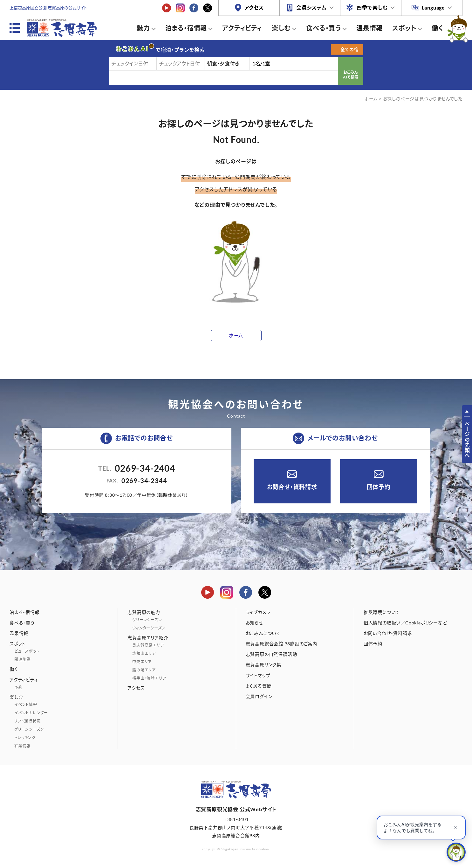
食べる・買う (324, 28)
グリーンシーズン (29, 729)
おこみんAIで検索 (351, 75)
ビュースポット (27, 651)
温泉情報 (369, 28)
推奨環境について (382, 612)
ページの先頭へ (467, 440)
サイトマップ (258, 675)
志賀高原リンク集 (263, 665)
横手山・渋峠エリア (149, 678)
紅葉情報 (22, 746)
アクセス (254, 7)
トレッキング (25, 738)
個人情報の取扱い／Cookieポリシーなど (405, 623)
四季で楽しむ (372, 7)
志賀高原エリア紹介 (148, 638)
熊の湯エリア (144, 670)
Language (433, 7)
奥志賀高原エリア (148, 645)
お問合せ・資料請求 (292, 487)
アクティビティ (242, 28)
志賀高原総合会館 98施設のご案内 (282, 644)
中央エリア (142, 662)
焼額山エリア (144, 653)
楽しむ (281, 28)
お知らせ (254, 623)
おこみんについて (263, 633)
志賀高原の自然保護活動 (271, 654)
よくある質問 (259, 686)
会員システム (311, 7)
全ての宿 (349, 49)
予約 (18, 687)
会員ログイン (259, 696)
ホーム (371, 99)
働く (438, 28)
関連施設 (22, 659)
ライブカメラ (258, 612)
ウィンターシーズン (149, 628)
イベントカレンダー (31, 713)
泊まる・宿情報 (186, 28)
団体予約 (379, 487)
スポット (404, 28)
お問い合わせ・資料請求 (388, 633)
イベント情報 (26, 705)
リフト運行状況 (27, 721)
